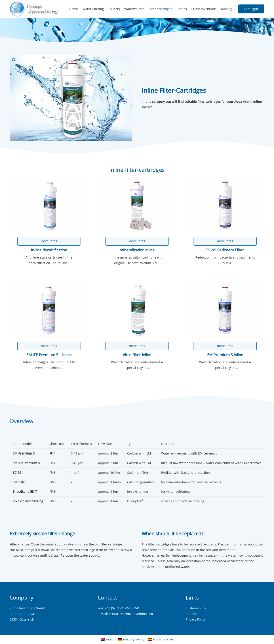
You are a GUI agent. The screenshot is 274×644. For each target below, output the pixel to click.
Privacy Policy (196, 619)
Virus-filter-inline (137, 355)
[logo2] (34, 9)
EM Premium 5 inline (225, 355)
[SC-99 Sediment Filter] (225, 181)
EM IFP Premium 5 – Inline (49, 355)
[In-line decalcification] (49, 181)
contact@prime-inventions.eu (131, 614)
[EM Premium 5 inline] (225, 285)
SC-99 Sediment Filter (225, 250)
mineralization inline (137, 250)
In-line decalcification (49, 250)
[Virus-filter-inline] (137, 285)
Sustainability (196, 608)
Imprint (191, 614)
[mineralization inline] (137, 181)
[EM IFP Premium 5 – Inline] (49, 285)
